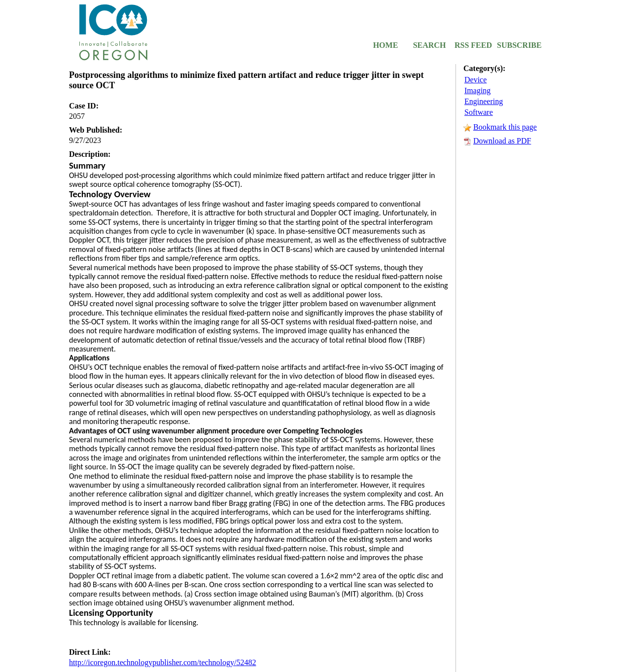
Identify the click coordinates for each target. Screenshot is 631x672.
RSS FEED (473, 45)
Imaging (477, 90)
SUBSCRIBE (517, 45)
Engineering (484, 101)
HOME (386, 45)
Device (475, 80)
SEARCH (430, 45)
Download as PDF (502, 141)
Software (479, 112)
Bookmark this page (505, 127)
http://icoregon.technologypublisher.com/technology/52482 (163, 662)
